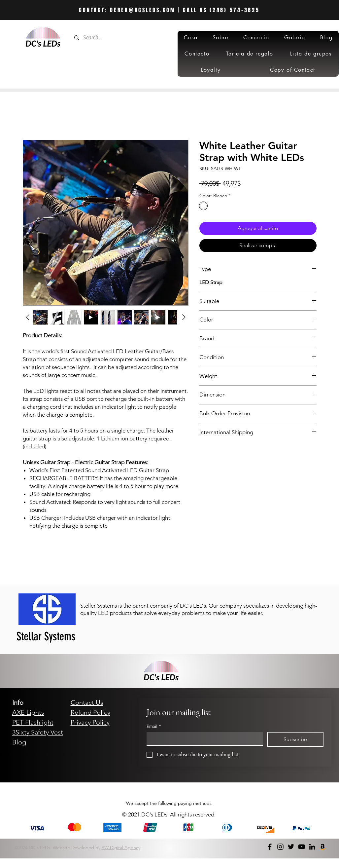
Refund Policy (90, 712)
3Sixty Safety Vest (38, 732)
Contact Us (87, 702)
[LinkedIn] (312, 847)
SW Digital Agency (121, 848)
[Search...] (115, 38)
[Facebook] (270, 847)
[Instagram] (280, 847)
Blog (19, 742)
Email (154, 726)
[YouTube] (302, 847)
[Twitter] (291, 847)
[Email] (203, 738)
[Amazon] (323, 847)
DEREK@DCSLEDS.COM (143, 10)
